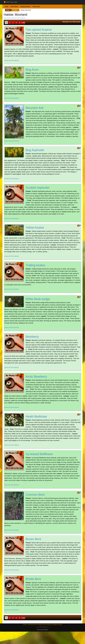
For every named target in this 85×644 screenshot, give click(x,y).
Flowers (15, 10)
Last (23, 22)
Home (7, 7)
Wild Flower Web (11, 2)
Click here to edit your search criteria (14, 18)
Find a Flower (14, 7)
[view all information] (12, 60)
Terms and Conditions (42, 630)
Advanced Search (25, 7)
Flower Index (36, 7)
